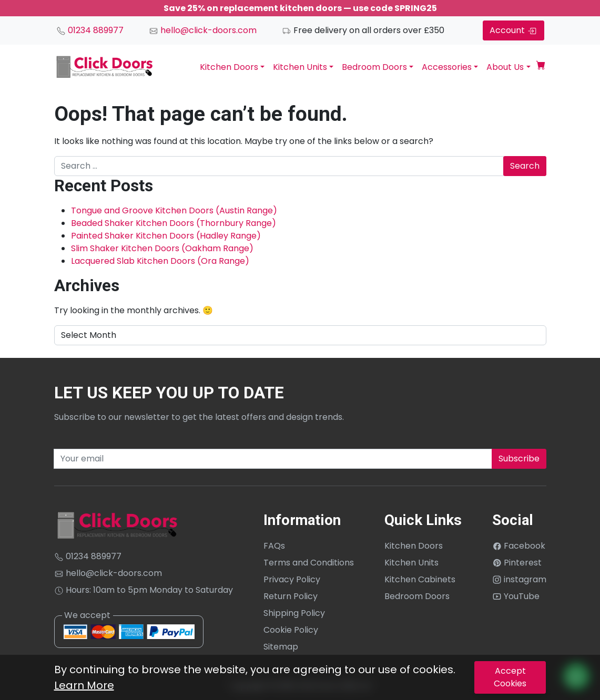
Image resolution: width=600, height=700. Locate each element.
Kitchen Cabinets (420, 579)
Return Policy (291, 596)
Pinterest (517, 563)
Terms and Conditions (309, 563)
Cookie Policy (291, 630)
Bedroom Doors (374, 67)
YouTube (516, 596)
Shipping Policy (294, 613)
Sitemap (281, 647)
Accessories (447, 67)
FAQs (274, 546)
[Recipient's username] (273, 459)
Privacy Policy (292, 579)
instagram (519, 579)
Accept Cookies (510, 677)
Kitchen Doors (229, 67)
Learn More (84, 685)
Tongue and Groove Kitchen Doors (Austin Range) (174, 210)
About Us (505, 67)
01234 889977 (90, 30)
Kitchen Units (300, 67)
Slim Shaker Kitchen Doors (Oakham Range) (162, 248)
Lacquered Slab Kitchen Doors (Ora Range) (160, 261)
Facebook (519, 546)
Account (513, 30)
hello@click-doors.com (203, 30)
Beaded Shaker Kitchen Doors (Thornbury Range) (174, 223)
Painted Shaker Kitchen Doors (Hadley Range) (166, 236)
